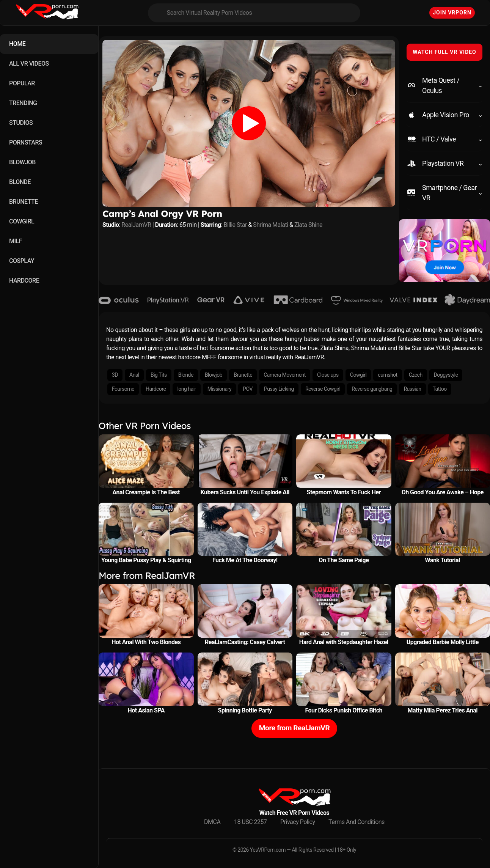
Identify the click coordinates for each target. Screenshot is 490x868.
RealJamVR (136, 225)
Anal (134, 375)
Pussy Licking (279, 389)
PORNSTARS (26, 142)
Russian (412, 389)
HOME (17, 44)
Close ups (328, 375)
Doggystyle (446, 375)
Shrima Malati (270, 225)
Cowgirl (358, 375)
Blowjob (214, 375)
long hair (186, 389)
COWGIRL (22, 221)
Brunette (243, 375)
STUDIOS (21, 123)
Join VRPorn (452, 13)
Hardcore (156, 389)
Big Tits (159, 375)
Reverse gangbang (372, 389)
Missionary (219, 389)
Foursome (123, 389)
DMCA (212, 822)
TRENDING (23, 103)
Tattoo (440, 389)
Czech (416, 375)
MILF (16, 241)
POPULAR (22, 83)
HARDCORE (24, 281)
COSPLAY (22, 261)
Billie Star (235, 225)
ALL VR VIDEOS (29, 64)
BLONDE (20, 182)
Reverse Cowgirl (323, 389)
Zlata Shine (308, 225)
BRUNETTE (24, 202)
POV (248, 389)
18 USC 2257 (250, 822)
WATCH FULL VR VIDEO (444, 52)
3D (115, 375)
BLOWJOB (22, 162)
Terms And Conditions (357, 822)
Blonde (186, 375)
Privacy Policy (298, 822)
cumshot (387, 375)
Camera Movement (285, 375)
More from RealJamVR (294, 728)
